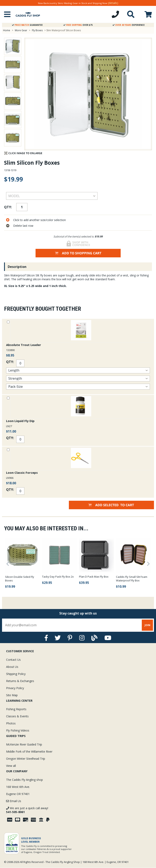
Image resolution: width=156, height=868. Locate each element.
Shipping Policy (16, 674)
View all (11, 766)
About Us (12, 667)
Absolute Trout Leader (24, 345)
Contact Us (13, 660)
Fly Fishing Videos (18, 730)
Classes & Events (17, 716)
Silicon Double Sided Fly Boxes (20, 579)
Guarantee (27, 25)
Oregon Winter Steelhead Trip (26, 759)
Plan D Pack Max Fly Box (94, 577)
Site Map (12, 695)
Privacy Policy (15, 688)
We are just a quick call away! (27, 810)
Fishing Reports (16, 709)
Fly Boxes (37, 30)
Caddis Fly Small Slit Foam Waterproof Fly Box (132, 579)
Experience (129, 25)
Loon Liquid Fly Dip (20, 421)
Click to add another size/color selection (40, 220)
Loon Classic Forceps (22, 473)
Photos (11, 723)
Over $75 (78, 25)
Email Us (14, 801)
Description (17, 267)
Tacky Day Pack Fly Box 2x (58, 577)
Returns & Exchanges (20, 681)
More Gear (21, 30)
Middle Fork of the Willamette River (29, 751)
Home (7, 30)
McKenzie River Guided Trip (24, 744)
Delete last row (23, 226)
